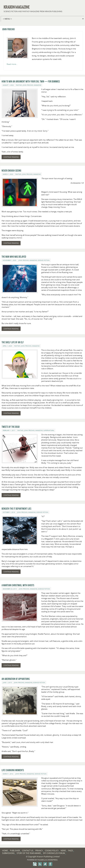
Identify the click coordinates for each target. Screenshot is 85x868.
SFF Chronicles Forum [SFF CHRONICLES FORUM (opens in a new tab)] (54, 853)
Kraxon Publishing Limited (48, 857)
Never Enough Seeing (11, 171)
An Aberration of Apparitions (16, 679)
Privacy (39, 851)
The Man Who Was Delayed (14, 257)
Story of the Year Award (29, 853)
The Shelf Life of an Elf (13, 342)
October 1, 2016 (9, 512)
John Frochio (28, 85)
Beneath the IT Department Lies (16, 509)
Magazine (38, 85)
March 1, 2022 (8, 174)
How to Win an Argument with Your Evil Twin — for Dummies (31, 81)
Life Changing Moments (13, 770)
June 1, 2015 (7, 682)
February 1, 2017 (9, 430)
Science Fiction (44, 260)
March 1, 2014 (8, 774)
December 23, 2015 (10, 589)
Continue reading (11, 157)
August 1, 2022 (8, 85)
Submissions (8, 853)
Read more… (12, 64)
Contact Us (28, 851)
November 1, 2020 (9, 260)
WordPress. (53, 860)
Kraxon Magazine (17, 7)
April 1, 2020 (7, 346)
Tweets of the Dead (11, 427)
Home (5, 851)
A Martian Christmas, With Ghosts (18, 585)
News (63, 851)
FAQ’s (71, 851)
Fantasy (19, 85)
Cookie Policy (52, 851)
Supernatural (49, 430)
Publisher (15, 851)
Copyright (32, 857)
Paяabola (42, 860)
